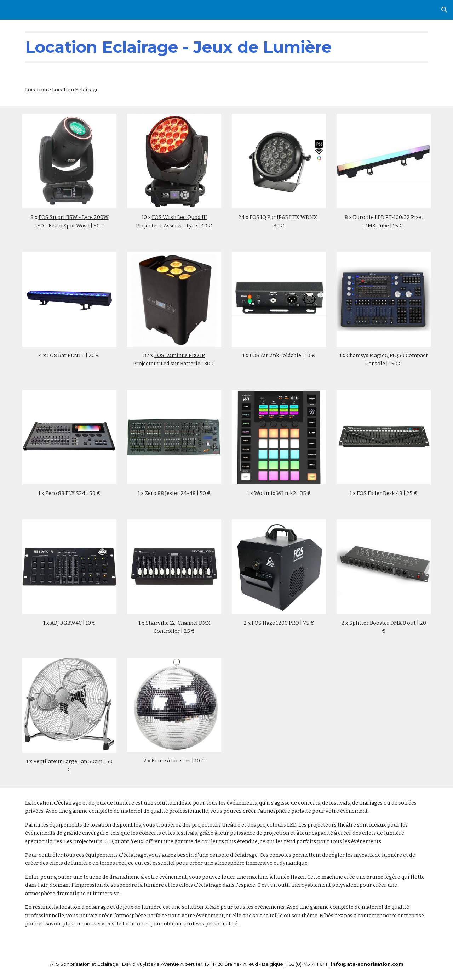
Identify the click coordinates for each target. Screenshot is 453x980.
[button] (445, 10)
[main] (226, 47)
